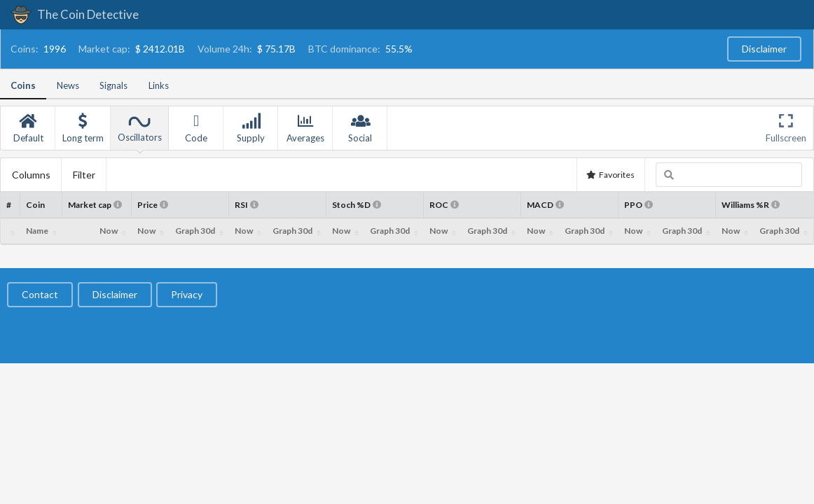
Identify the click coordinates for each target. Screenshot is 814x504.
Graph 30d (195, 231)
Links (159, 85)
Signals (113, 85)
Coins (23, 85)
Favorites (610, 175)
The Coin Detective (75, 14)
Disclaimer (764, 49)
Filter (84, 175)
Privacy (187, 294)
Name (37, 231)
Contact (40, 294)
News (68, 85)
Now (109, 231)
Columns (31, 175)
